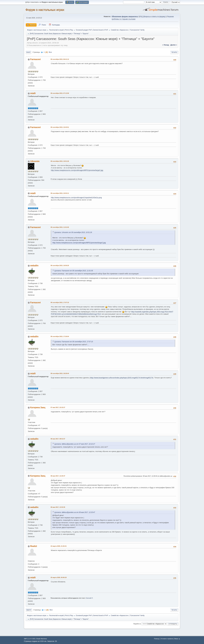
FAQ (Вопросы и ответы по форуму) (153, 17)
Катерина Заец (38, 407)
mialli (33, 93)
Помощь (157, 639)
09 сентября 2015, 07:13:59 (60, 93)
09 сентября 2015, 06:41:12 (60, 59)
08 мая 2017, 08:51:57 (58, 439)
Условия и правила (167, 639)
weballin (34, 266)
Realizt (34, 546)
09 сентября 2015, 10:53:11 (60, 193)
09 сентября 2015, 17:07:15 (60, 302)
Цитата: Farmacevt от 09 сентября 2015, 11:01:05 (74, 271)
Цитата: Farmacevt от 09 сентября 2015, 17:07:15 (74, 342)
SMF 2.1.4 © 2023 (30, 639)
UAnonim (35, 161)
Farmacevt (35, 59)
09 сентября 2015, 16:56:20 (60, 265)
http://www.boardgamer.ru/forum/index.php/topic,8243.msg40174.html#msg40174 (122, 378)
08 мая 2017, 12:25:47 (58, 476)
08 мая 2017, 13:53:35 (58, 507)
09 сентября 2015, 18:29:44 (60, 373)
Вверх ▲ (177, 639)
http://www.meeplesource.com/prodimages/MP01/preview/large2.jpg (77, 170)
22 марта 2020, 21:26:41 (59, 546)
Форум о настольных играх (45, 10)
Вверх (29, 610)
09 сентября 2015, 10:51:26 (60, 161)
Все (50, 52)
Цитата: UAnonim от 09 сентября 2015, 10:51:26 (73, 232)
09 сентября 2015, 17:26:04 (60, 336)
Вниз (28, 52)
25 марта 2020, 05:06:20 (59, 577)
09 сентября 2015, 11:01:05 (60, 227)
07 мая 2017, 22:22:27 (58, 407)
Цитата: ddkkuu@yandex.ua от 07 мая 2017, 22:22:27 (75, 444)
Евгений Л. (90, 598)
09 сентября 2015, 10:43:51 (60, 127)
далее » (174, 45)
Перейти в (137, 624)
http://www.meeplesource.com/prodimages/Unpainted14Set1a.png (76, 197)
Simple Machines (42, 639)
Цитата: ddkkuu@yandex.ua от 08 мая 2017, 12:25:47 (75, 512)
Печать (174, 52)
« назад (166, 45)
